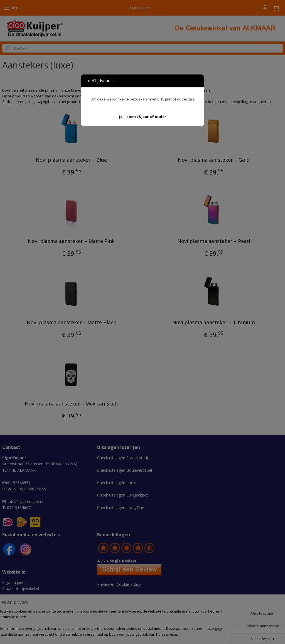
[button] (143, 117)
